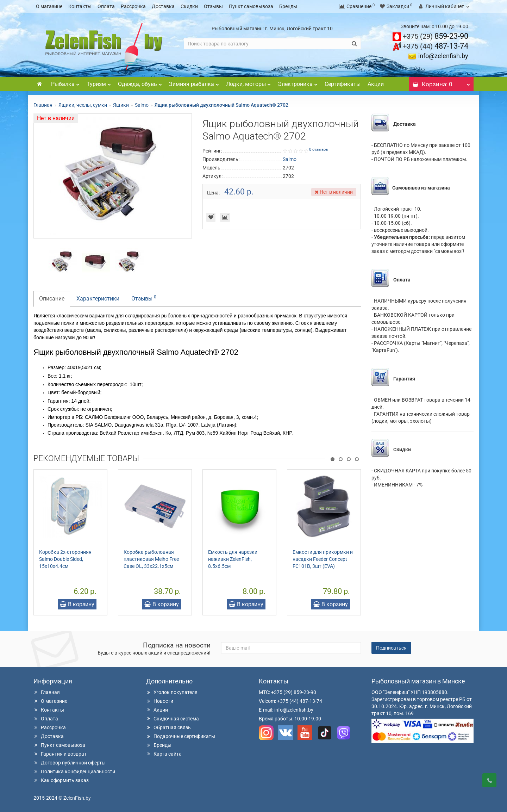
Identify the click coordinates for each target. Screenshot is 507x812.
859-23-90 (436, 36)
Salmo (142, 105)
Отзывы (213, 6)
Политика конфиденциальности (74, 771)
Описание (52, 299)
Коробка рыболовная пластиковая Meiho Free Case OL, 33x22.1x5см (151, 559)
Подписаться (391, 648)
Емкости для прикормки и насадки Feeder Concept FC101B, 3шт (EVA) (323, 559)
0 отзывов (318, 150)
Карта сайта (164, 754)
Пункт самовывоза (251, 6)
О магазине (49, 6)
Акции (376, 84)
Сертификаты (343, 84)
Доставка (163, 6)
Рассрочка (133, 6)
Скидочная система (173, 719)
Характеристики (98, 299)
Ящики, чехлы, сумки (83, 105)
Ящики (121, 105)
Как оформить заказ (61, 780)
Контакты (80, 6)
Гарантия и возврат (60, 754)
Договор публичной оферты (70, 763)
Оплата (106, 6)
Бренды (288, 6)
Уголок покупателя (172, 692)
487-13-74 (436, 46)
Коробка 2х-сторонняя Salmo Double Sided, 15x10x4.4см (65, 559)
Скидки (189, 6)
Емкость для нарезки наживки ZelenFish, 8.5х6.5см (233, 559)
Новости (160, 701)
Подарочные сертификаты (181, 736)
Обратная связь (168, 727)
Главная (43, 105)
